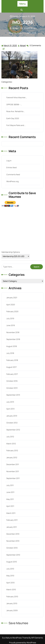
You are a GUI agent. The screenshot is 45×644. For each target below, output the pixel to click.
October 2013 (12, 388)
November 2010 (13, 541)
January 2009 (12, 610)
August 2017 (12, 367)
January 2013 (12, 416)
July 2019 (10, 318)
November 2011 (13, 471)
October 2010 (12, 548)
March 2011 (11, 513)
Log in (9, 161)
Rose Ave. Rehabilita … (16, 111)
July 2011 (10, 485)
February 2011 (12, 520)
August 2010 (12, 562)
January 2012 (12, 458)
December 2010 (13, 534)
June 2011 (10, 492)
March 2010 (11, 590)
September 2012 (13, 430)
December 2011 (13, 464)
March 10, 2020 (10, 46)
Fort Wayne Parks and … (16, 125)
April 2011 (10, 506)
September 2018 (13, 339)
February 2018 (12, 360)
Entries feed (11, 167)
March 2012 (11, 444)
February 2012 (12, 451)
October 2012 (12, 423)
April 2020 (11, 305)
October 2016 (12, 381)
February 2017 (12, 374)
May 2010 (10, 576)
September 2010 (13, 555)
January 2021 (12, 298)
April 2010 (10, 583)
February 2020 (12, 311)
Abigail (23, 45)
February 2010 (12, 597)
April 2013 (10, 409)
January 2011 (12, 527)
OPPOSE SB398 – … (14, 105)
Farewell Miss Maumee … (17, 98)
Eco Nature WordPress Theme (15, 638)
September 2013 (13, 395)
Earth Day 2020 (13, 118)
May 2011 (10, 499)
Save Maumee (15, 33)
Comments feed (13, 175)
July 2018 (10, 353)
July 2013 (10, 402)
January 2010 (12, 603)
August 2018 (12, 346)
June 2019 (11, 325)
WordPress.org (12, 181)
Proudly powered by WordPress (23, 643)
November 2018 (13, 332)
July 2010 (10, 569)
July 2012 (10, 437)
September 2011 (13, 478)
